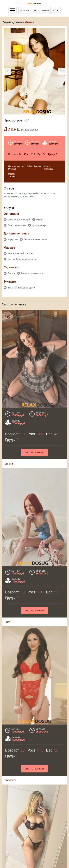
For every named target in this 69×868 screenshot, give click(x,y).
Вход (56, 10)
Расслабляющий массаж (22, 259)
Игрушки (13, 239)
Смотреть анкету (34, 452)
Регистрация (41, 10)
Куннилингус (39, 225)
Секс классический (19, 220)
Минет (40, 220)
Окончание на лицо (35, 239)
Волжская (49, 169)
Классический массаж (21, 253)
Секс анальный (17, 225)
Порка (11, 273)
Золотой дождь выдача (21, 288)
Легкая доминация (32, 273)
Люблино (38, 166)
